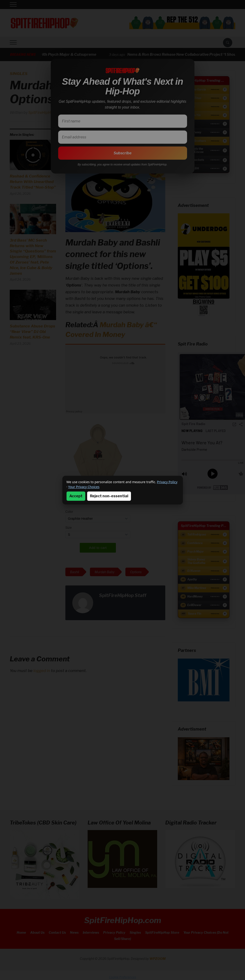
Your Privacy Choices (84, 487)
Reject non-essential (109, 496)
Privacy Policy (167, 482)
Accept (76, 496)
